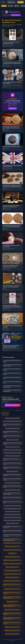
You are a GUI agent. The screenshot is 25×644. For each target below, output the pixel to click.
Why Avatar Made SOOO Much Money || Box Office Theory (12, 618)
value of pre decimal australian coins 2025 (12, 382)
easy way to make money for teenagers (12, 453)
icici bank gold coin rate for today (12, 571)
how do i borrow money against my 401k (12, 421)
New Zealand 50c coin (12, 602)
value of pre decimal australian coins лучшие (12, 369)
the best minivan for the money (12, 512)
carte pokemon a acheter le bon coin (13, 543)
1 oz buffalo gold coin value (12, 634)
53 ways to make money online (13, 418)
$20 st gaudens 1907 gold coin (12, 557)
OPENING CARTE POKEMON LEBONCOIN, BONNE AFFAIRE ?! (12, 598)
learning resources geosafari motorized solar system (12, 535)
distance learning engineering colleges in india (12, 531)
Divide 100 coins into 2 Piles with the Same (11, 425)
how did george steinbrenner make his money (12, 486)
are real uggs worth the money (12, 428)
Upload (21, 2)
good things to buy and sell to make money (11, 436)
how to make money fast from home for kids (12, 502)
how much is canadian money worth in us (12, 498)
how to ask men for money (12, 523)
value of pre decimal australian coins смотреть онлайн (12, 365)
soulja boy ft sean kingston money (13, 490)
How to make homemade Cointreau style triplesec (12, 443)
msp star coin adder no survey (13, 447)
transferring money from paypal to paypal (11, 459)
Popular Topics (5, 415)
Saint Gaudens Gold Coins (12, 567)
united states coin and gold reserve (13, 574)
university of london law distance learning (11, 432)
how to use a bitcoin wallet (12, 440)
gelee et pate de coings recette (12, 627)
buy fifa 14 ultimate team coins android (12, 585)
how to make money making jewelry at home (12, 623)
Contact (14, 641)
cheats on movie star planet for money (12, 506)
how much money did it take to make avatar (11, 593)
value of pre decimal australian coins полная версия (12, 391)
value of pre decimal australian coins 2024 (12, 378)
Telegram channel (18, 410)
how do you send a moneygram (13, 631)
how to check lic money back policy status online (11, 527)
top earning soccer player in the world (12, 520)
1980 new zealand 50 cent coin (13, 547)
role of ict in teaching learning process (12, 564)
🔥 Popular (10, 6)
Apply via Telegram (13, 405)
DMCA (11, 641)
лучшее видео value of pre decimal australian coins (12, 386)
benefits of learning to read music (12, 456)
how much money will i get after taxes (12, 517)
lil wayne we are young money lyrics (13, 581)
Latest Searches (5, 413)
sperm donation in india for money (12, 514)
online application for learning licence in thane (12, 464)
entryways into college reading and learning (11, 468)
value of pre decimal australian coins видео (12, 361)
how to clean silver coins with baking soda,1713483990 (12, 494)
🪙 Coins (17, 6)
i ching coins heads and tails (13, 577)
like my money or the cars (12, 471)
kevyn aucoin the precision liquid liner (12, 550)
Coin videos (12, 553)
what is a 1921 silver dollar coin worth (13, 560)
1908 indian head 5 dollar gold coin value (13, 450)
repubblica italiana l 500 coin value (13, 589)
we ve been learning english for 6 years (12, 509)
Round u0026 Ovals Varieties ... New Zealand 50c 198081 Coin (11, 606)
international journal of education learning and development (11, 540)
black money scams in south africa (12, 483)
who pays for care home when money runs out (12, 475)
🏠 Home (4, 6)
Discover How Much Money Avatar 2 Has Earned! (12, 614)
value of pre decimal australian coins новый (12, 374)
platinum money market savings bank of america (12, 479)
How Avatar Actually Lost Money (12, 610)
